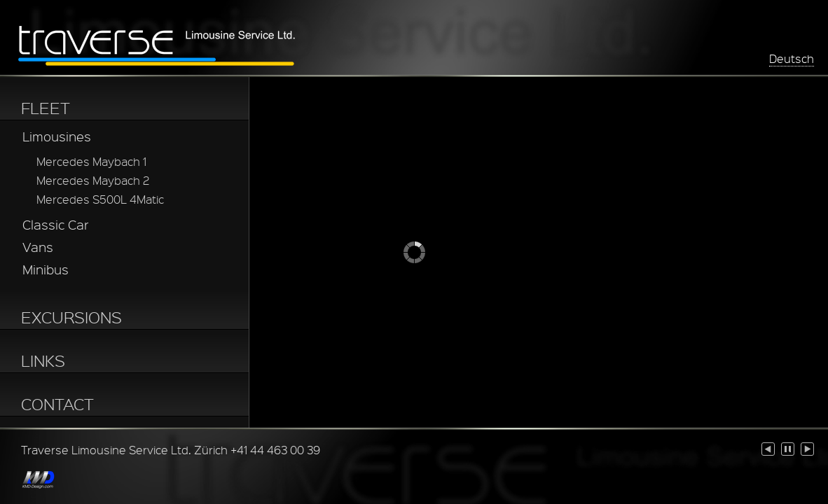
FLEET (46, 108)
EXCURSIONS (71, 317)
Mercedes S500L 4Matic (100, 199)
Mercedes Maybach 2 (93, 180)
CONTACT (57, 404)
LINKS (43, 360)
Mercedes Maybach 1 (91, 161)
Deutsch (792, 58)
